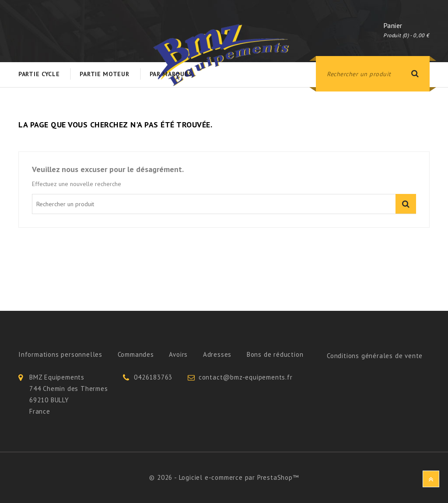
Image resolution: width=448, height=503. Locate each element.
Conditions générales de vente (375, 356)
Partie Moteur (104, 74)
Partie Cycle (39, 74)
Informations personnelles (60, 354)
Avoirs (178, 354)
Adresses (217, 354)
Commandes (136, 354)
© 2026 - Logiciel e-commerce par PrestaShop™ (224, 477)
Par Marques (171, 74)
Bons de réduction (275, 354)
